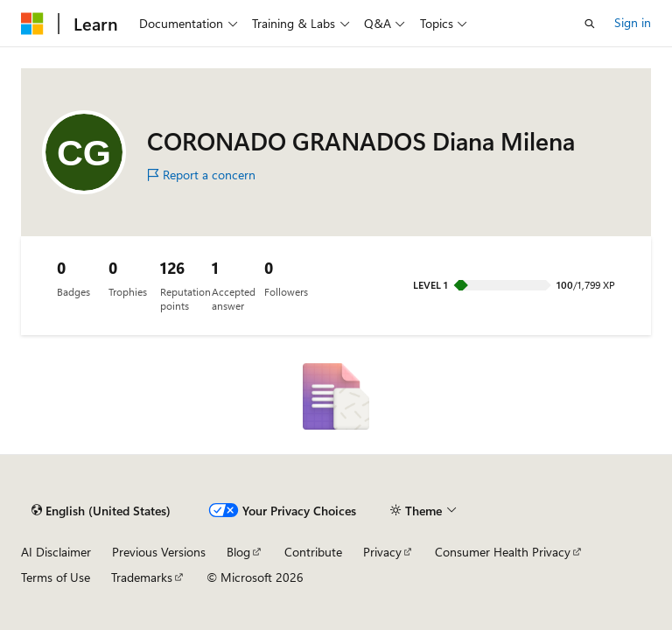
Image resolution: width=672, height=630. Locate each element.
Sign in (633, 22)
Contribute (313, 552)
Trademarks (142, 577)
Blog (238, 552)
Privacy (382, 552)
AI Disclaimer (56, 552)
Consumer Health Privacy (503, 552)
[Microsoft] (32, 24)
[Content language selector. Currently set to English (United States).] (101, 511)
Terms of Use (56, 577)
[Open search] (590, 24)
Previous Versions (159, 552)
